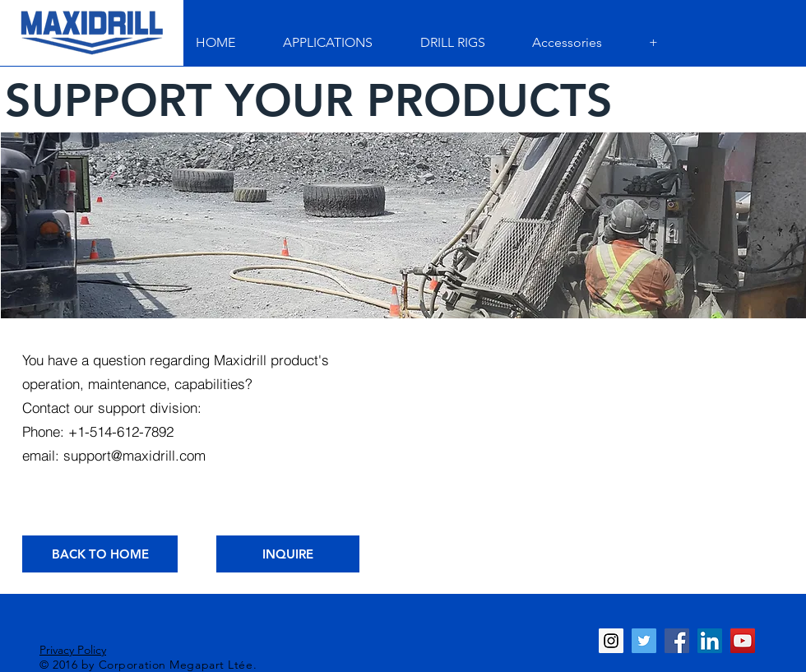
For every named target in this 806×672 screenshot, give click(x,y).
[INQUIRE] (288, 554)
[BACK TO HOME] (100, 554)
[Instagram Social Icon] (611, 641)
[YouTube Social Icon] (743, 641)
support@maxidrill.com (134, 455)
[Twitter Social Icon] (644, 641)
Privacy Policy (73, 650)
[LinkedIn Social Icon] (710, 641)
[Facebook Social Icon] (677, 641)
